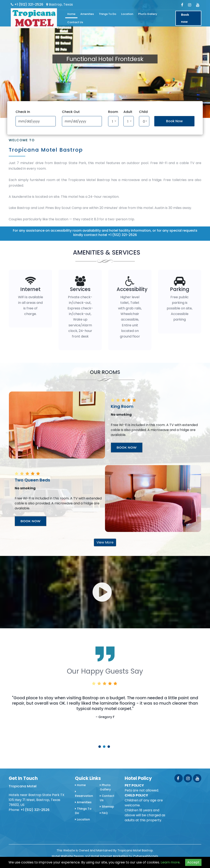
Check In (23, 112)
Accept (193, 862)
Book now (185, 18)
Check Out (71, 112)
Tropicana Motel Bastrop (46, 150)
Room (113, 112)
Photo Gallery (148, 14)
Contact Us (75, 22)
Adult (128, 112)
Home (71, 14)
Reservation (84, 794)
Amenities (87, 14)
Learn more (170, 862)
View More (105, 542)
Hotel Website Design (68, 856)
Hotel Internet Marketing (110, 856)
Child (143, 112)
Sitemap (107, 807)
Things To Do (107, 14)
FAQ (104, 813)
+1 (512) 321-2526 (27, 4)
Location (127, 14)
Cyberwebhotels (146, 856)
